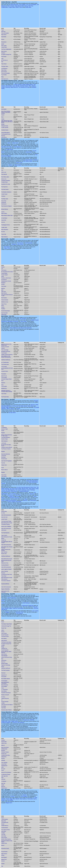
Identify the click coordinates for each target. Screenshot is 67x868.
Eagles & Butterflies (5, 589)
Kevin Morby (26, 603)
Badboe (3, 267)
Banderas (3, 283)
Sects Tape (4, 836)
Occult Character (12, 598)
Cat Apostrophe (5, 828)
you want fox (4, 280)
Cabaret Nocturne (5, 698)
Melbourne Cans (5, 563)
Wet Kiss (3, 786)
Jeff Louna (4, 292)
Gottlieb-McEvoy (5, 826)
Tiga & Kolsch (4, 535)
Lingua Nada (12, 7)
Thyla (2, 30)
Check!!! (3, 348)
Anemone (3, 673)
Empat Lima (26, 720)
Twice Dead (23, 321)
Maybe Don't (9, 803)
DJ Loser (3, 769)
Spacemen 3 (4, 675)
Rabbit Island (14, 721)
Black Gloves (4, 293)
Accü (14, 86)
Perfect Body (14, 491)
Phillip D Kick (4, 843)
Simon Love (19, 162)
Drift (2, 62)
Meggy (7, 612)
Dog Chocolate (4, 313)
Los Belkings (4, 427)
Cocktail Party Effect (6, 755)
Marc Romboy (4, 552)
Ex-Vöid (19, 487)
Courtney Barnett (6, 491)
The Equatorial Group (24, 87)
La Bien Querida (18, 85)
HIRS (2, 767)
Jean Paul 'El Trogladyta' (6, 461)
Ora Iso (3, 632)
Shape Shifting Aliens (28, 85)
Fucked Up (11, 496)
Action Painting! (31, 490)
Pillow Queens (4, 579)
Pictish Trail (4, 628)
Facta (3, 688)
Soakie (3, 785)
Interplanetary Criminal (6, 281)
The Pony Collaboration (6, 49)
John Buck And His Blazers (7, 705)
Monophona (4, 42)
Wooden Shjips (5, 407)
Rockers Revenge (15, 498)
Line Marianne (4, 69)
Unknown (3, 779)
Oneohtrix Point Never (6, 693)
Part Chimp (7, 247)
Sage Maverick (14, 87)
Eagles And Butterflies (11, 500)
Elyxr (30, 86)
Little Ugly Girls (4, 776)
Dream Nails (4, 742)
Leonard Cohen (5, 371)
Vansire (3, 307)
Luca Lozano (35, 611)
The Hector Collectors (21, 490)
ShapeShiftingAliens (6, 133)
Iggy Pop (31, 606)
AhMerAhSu (4, 721)
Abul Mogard (24, 796)
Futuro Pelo (4, 201)
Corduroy (3, 196)
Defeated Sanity (5, 126)
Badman (3, 288)
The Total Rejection (10, 490)
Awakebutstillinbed (24, 491)
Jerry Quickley (4, 762)
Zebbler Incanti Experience (7, 355)
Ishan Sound (4, 654)
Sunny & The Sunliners (19, 723)
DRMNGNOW (4, 749)
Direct (3, 306)
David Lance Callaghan (6, 526)
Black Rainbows (5, 685)
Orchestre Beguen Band (6, 379)
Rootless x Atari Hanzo (6, 278)
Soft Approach (4, 766)
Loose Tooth (4, 764)
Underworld (25, 606)
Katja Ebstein (4, 641)
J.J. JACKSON (4, 690)
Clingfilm (3, 833)
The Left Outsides (5, 33)
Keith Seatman (4, 441)
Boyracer (32, 494)
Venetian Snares (24, 86)
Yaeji (2, 59)
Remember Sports (32, 799)
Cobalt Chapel (4, 194)
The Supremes (18, 147)
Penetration (4, 374)
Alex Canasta (11, 6)
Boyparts (3, 751)
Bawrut (3, 845)
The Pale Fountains (5, 670)
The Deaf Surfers (5, 189)
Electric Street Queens (21, 799)
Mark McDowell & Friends (7, 523)
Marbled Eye (4, 388)
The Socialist (23, 319)
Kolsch (3, 500)
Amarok (12, 796)
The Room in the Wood (6, 642)
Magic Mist (12, 799)
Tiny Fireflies (22, 5)
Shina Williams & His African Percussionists (21, 328)
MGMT (17, 7)
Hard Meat (4, 708)
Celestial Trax (4, 648)
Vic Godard (13, 494)
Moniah (18, 86)
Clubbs (3, 87)
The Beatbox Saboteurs (6, 192)
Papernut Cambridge (18, 608)
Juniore (10, 165)
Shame (34, 86)
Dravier (25, 795)
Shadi (3, 276)
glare (2, 290)
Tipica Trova (7, 248)
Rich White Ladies (28, 161)
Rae (2, 866)
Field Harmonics (14, 5)
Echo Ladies (4, 46)
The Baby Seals (5, 199)
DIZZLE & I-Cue (5, 302)
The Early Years (5, 66)
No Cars (3, 232)
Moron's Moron (10, 409)
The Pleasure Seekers (6, 449)
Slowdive (3, 53)
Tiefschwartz (33, 500)
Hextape (3, 740)
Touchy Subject (5, 275)
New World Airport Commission (5, 683)
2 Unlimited (4, 781)
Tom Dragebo (4, 686)
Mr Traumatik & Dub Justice (7, 272)
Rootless (14, 244)
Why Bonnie (4, 204)
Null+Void (3, 32)
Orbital (35, 160)
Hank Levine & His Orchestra (5, 592)
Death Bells (28, 7)
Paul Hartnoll (29, 160)
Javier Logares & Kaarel (6, 569)
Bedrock (25, 500)
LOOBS (3, 645)
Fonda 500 (4, 202)
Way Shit (3, 783)
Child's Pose (4, 743)
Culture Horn (4, 465)
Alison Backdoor (5, 230)
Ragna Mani (4, 314)
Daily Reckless (4, 237)
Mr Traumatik (29, 243)
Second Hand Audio (5, 311)
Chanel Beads (4, 273)
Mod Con (3, 662)
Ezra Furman (4, 72)
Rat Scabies (9, 86)
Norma (21, 7)
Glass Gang (4, 70)
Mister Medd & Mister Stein (7, 215)
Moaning (8, 87)
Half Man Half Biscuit (6, 360)
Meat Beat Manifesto (6, 406)
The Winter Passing (5, 524)
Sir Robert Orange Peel (6, 54)
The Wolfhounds (5, 822)
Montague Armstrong (13, 321)
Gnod (2, 468)
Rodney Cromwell (5, 347)
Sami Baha (10, 800)
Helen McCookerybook (32, 481)
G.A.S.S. (3, 222)
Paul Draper (4, 57)
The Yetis (3, 834)
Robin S (3, 745)
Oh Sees (3, 697)
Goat (2, 385)
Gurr (9, 143)
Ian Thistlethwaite (5, 362)
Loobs (3, 603)
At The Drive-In (4, 60)
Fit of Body (4, 706)
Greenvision (4, 660)
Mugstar (36, 401)
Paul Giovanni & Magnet (6, 206)
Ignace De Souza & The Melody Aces (6, 345)
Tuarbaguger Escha (5, 225)
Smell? (18, 409)
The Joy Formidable (31, 5)
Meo (2, 659)
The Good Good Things (15, 489)
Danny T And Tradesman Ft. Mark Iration (7, 435)
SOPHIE (32, 720)
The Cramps (4, 476)
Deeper (3, 800)
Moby (2, 77)
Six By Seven (12, 413)
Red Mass (3, 457)
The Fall (3, 463)
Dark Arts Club (4, 517)
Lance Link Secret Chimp (7, 657)
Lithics (3, 630)
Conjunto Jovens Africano (7, 447)
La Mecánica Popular (6, 774)
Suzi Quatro (19, 613)
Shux (2, 381)
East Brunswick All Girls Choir (29, 487)
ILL (2, 700)
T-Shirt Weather (5, 819)
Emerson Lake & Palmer (6, 710)
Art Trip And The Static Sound (20, 406)
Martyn (3, 538)
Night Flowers (4, 854)
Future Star (4, 234)
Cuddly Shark (9, 149)
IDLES (3, 600)
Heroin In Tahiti (34, 405)
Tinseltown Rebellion (6, 181)
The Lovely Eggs (5, 350)
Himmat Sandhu (5, 300)
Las (2, 269)
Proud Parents (4, 852)
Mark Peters (4, 35)
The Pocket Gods (5, 364)
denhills (3, 284)
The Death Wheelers (6, 437)
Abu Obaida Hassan (6, 679)
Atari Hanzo (20, 244)
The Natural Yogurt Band (6, 624)
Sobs (9, 721)
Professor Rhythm (6, 723)
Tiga (26, 499)
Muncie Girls (25, 489)
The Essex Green (5, 636)
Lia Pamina (10, 495)
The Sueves (20, 243)
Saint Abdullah (4, 656)
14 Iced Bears (4, 218)
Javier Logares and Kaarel (15, 502)
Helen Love (15, 143)
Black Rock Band (5, 747)
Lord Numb (4, 443)
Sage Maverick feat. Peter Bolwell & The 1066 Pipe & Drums (7, 122)
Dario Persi (18, 495)
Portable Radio (4, 182)
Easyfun (3, 758)
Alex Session (4, 298)
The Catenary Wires (6, 830)
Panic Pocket (4, 838)
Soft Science (4, 137)
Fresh (3, 770)
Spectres (3, 383)
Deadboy (3, 309)
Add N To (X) (4, 376)
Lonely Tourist (4, 519)
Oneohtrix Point (20, 612)
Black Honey (25, 6)
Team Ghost (18, 6)
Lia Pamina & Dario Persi (7, 574)
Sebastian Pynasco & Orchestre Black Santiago (7, 391)
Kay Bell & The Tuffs (6, 147)
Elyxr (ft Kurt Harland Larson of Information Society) (6, 112)
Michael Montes (5, 209)
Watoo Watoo (18, 165)
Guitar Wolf (29, 152)
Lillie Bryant (4, 530)
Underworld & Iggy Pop (6, 626)
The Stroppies (4, 681)
